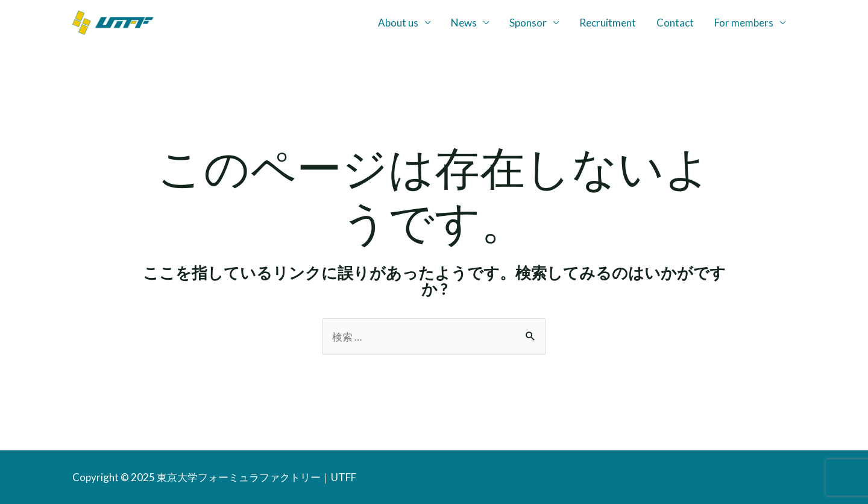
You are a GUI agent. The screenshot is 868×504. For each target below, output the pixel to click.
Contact (675, 23)
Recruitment (608, 23)
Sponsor (528, 23)
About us (398, 23)
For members (744, 23)
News (464, 23)
